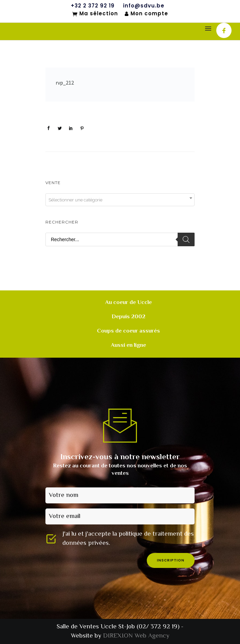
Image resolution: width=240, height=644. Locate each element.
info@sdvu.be (144, 6)
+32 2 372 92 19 (93, 6)
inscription (171, 560)
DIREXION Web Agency (136, 636)
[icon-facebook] (224, 30)
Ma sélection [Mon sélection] (95, 14)
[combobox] (120, 200)
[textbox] (120, 200)
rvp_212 (65, 83)
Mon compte (146, 14)
